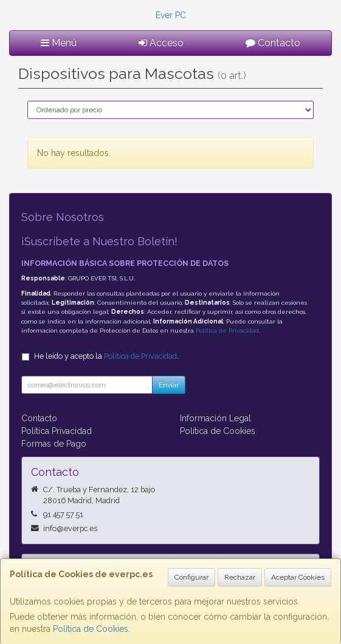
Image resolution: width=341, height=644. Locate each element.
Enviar (169, 385)
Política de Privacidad (227, 330)
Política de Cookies (91, 629)
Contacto (273, 43)
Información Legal (215, 418)
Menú (59, 43)
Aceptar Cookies (298, 577)
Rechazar (240, 577)
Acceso (161, 43)
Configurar (191, 577)
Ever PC (171, 15)
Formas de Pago (54, 444)
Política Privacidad (57, 431)
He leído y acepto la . (106, 356)
